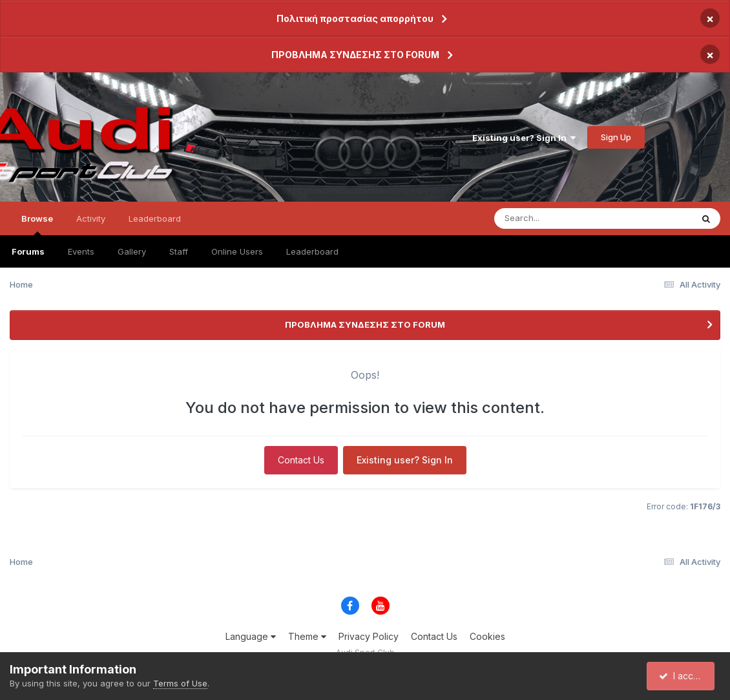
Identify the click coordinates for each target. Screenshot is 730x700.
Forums (28, 251)
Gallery (132, 251)
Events (81, 251)
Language (251, 636)
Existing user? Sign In (524, 138)
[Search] (580, 218)
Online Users (237, 251)
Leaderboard (312, 251)
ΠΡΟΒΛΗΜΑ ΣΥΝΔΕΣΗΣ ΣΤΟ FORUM (355, 55)
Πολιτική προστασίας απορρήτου (355, 18)
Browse (37, 224)
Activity (91, 218)
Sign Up (616, 137)
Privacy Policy (369, 636)
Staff (179, 251)
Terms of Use (180, 683)
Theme (307, 636)
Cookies (487, 636)
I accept (683, 676)
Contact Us (301, 460)
